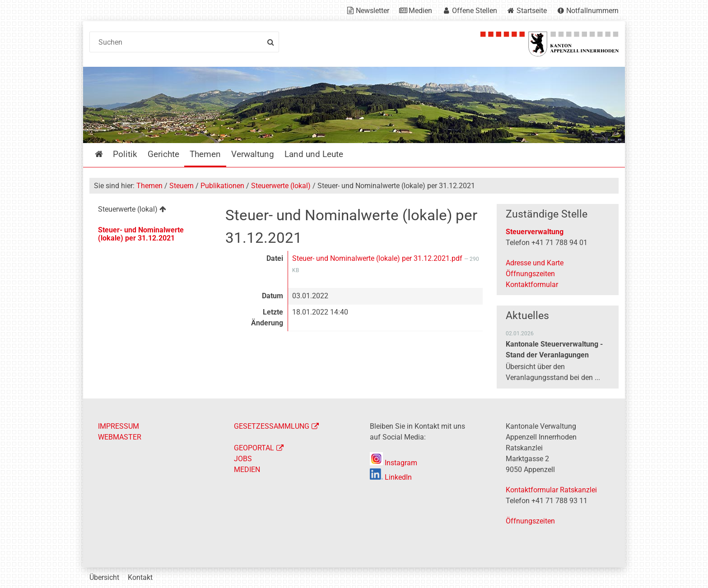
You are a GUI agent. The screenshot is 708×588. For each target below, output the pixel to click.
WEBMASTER (120, 437)
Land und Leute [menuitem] (314, 154)
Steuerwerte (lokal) (281, 186)
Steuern (182, 186)
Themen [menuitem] (205, 154)
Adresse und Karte (535, 263)
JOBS (243, 459)
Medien (420, 11)
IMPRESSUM (119, 426)
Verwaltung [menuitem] (253, 154)
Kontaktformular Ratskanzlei (551, 490)
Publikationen (222, 186)
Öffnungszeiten (530, 274)
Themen (149, 186)
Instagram (394, 463)
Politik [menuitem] (125, 154)
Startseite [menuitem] (105, 154)
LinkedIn (391, 477)
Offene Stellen (475, 11)
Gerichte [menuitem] (163, 154)
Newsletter (373, 11)
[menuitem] (150, 211)
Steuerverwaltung (535, 232)
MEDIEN (247, 470)
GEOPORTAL (254, 448)
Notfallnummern (592, 11)
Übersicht (104, 577)
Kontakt (140, 577)
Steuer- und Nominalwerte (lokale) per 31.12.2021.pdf (378, 258)
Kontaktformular (532, 285)
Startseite (532, 11)
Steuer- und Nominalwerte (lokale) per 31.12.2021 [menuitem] (141, 234)
